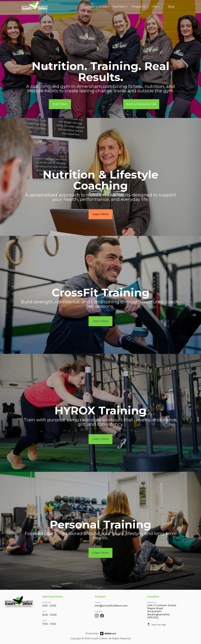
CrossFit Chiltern (98, 7)
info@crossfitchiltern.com (111, 606)
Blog (171, 7)
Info (156, 7)
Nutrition (121, 7)
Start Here (60, 104)
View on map (159, 625)
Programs (140, 7)
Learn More (100, 214)
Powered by (92, 633)
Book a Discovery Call (141, 104)
